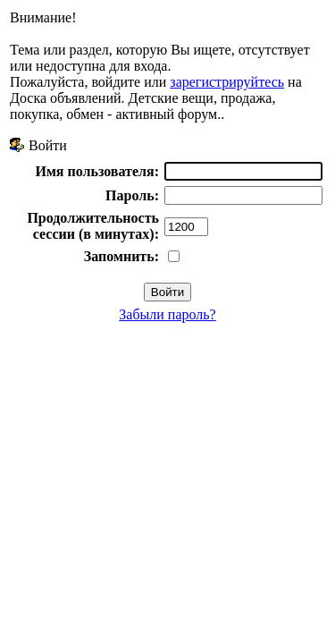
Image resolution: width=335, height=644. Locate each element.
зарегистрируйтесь (227, 82)
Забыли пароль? (167, 314)
